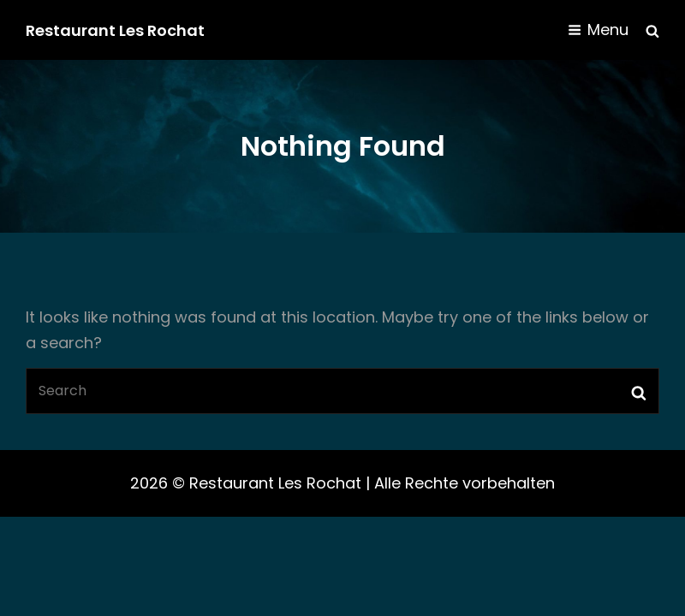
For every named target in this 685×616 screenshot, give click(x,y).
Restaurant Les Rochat (115, 30)
